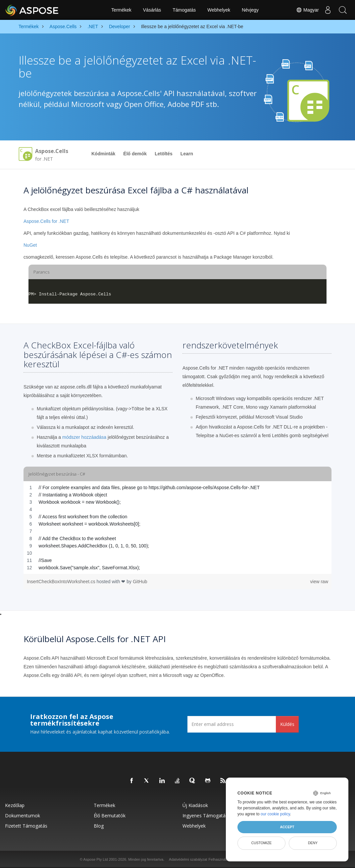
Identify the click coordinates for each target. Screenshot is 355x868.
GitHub (140, 582)
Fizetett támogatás (26, 826)
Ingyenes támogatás (205, 816)
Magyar (304, 10)
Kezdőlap (15, 805)
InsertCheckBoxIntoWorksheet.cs (62, 582)
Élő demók (135, 154)
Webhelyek (219, 10)
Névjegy (250, 10)
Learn (187, 154)
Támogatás (184, 10)
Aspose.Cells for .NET (46, 221)
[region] (177, 528)
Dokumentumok (23, 816)
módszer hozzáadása (84, 437)
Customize (262, 843)
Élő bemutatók (110, 816)
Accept (287, 827)
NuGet (30, 245)
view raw (319, 582)
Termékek (121, 10)
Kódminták (103, 154)
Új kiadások (195, 805)
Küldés (287, 724)
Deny (313, 843)
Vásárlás (152, 10)
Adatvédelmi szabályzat (188, 859)
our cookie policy (275, 814)
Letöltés (164, 154)
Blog (99, 826)
